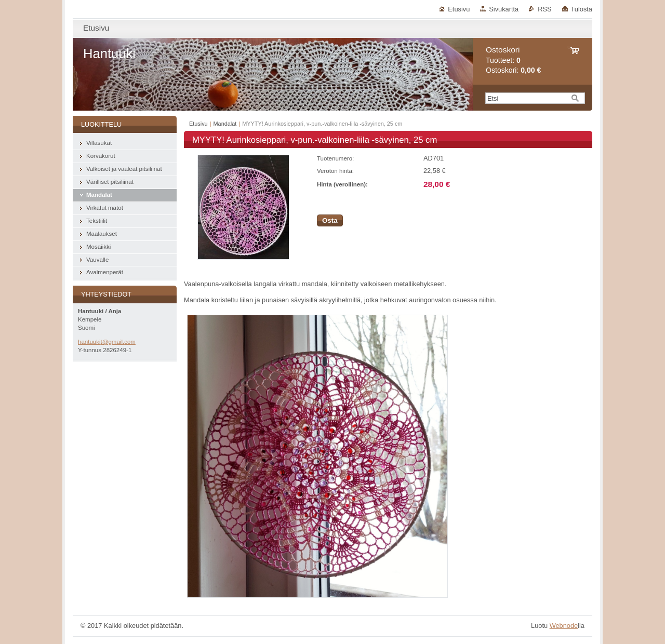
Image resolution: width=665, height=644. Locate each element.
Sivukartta (504, 9)
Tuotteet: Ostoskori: (513, 60)
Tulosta (582, 9)
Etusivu (459, 9)
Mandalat (225, 124)
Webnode (564, 626)
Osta (330, 220)
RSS (544, 9)
